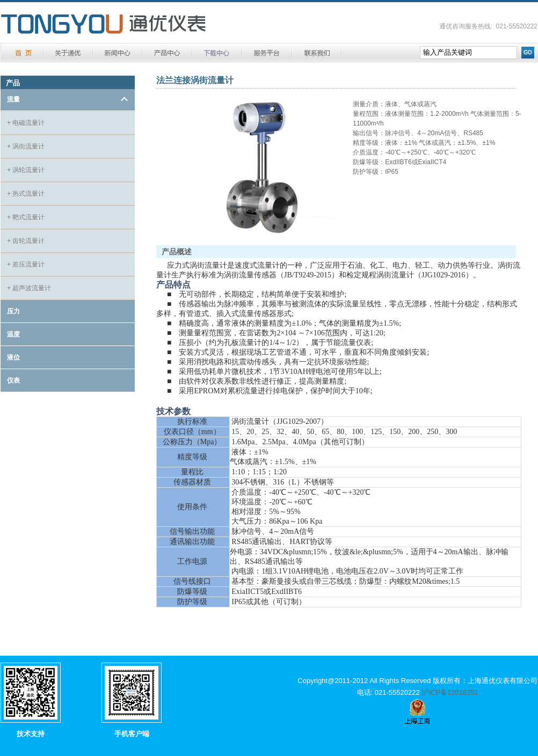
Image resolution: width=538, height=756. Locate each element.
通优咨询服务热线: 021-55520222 (488, 26)
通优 (103, 24)
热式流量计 (26, 194)
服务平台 (267, 53)
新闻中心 (118, 53)
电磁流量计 (26, 123)
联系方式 (317, 53)
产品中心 (167, 53)
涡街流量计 (26, 146)
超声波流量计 (29, 288)
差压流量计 (26, 265)
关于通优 (68, 53)
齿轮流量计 (26, 241)
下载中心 (217, 53)
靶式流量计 (26, 217)
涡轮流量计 (26, 170)
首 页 (23, 53)
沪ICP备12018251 (450, 692)
